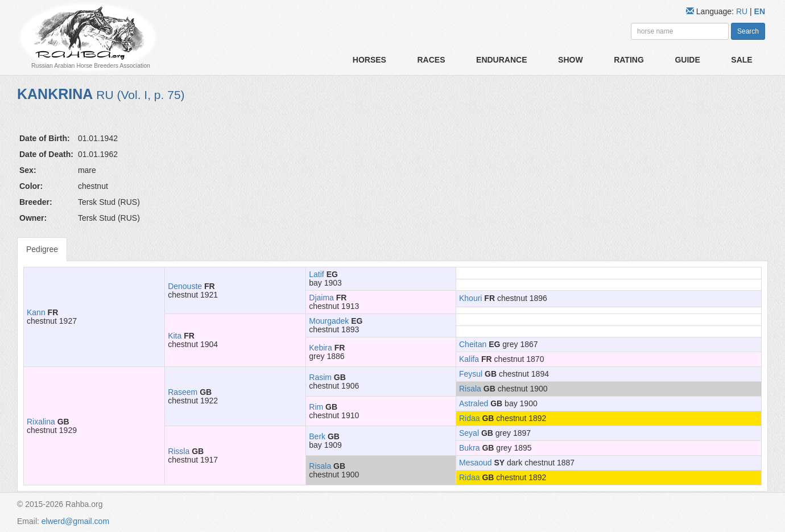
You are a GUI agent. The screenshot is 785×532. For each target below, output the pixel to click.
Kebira (320, 348)
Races (431, 60)
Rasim (320, 377)
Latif (316, 274)
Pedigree (42, 249)
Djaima (321, 298)
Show (571, 60)
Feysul (471, 374)
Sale (741, 60)
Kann (36, 312)
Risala (470, 389)
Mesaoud (476, 463)
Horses (369, 60)
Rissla (179, 451)
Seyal (469, 433)
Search (748, 31)
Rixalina (41, 422)
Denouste (185, 286)
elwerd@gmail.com (75, 521)
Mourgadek (329, 321)
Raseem (183, 392)
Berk (317, 436)
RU (743, 11)
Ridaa (470, 418)
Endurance (501, 60)
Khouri (470, 298)
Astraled (474, 403)
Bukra (470, 448)
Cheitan (473, 344)
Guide (687, 60)
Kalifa (469, 359)
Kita (175, 336)
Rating (629, 60)
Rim (316, 407)
